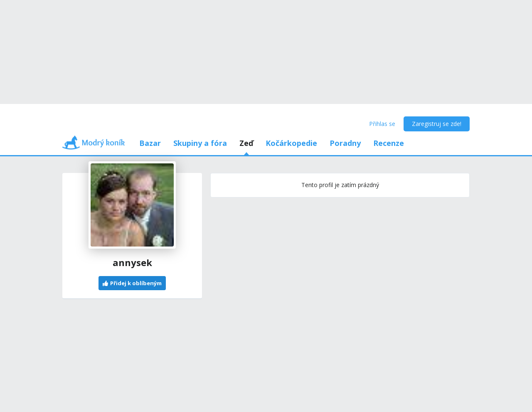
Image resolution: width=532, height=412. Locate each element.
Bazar (150, 143)
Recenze (389, 143)
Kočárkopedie (291, 143)
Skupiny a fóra (200, 143)
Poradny (345, 143)
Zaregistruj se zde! (437, 124)
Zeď (246, 143)
